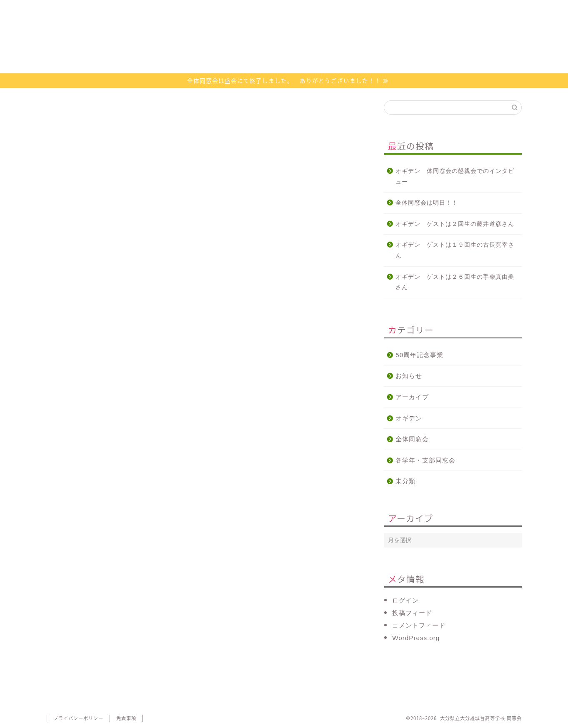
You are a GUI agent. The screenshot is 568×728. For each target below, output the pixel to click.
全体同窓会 (412, 439)
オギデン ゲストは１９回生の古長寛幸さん (455, 250)
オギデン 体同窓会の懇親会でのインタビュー (455, 176)
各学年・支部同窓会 (425, 460)
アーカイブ (412, 397)
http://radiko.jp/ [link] (71, 462)
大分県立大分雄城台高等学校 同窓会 (284, 47)
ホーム (86, 10)
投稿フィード (412, 613)
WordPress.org (416, 638)
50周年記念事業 (419, 355)
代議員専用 (482, 10)
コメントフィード (419, 625)
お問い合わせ (403, 10)
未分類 (405, 481)
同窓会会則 (165, 10)
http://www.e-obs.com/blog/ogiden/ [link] (102, 446)
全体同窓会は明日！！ (427, 203)
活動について (245, 10)
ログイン (405, 600)
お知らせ (409, 376)
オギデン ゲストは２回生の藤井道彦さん (455, 224)
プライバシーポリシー (78, 718)
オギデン (323, 10)
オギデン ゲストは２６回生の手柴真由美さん (455, 282)
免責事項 (126, 718)
